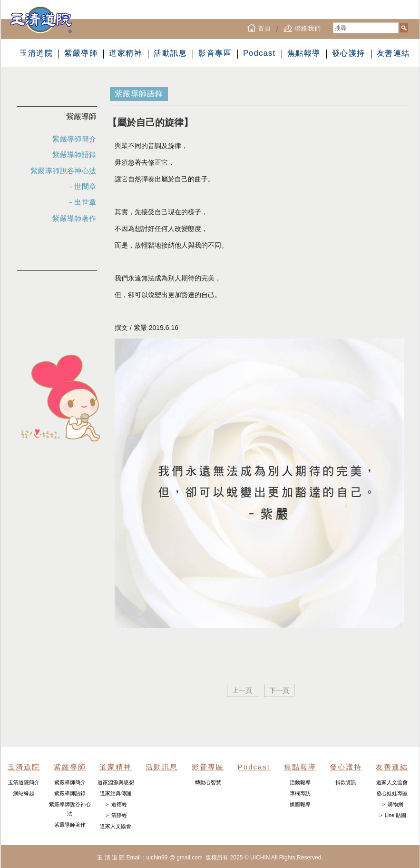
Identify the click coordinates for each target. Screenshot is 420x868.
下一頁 (279, 690)
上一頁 (243, 690)
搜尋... (333, 23)
